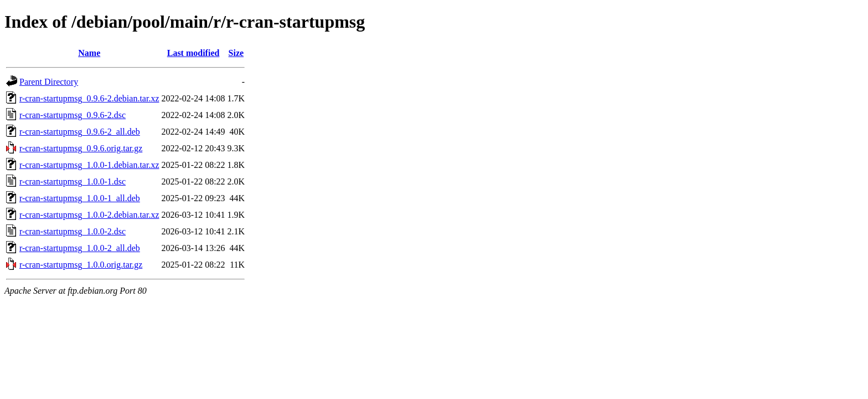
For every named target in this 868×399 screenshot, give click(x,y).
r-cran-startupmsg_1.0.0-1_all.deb (80, 198)
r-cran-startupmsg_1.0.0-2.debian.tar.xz (89, 215)
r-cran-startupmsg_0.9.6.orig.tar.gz (81, 148)
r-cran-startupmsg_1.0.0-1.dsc (73, 181)
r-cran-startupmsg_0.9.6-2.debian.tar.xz (89, 98)
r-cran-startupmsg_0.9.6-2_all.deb (80, 132)
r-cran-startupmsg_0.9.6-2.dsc (73, 115)
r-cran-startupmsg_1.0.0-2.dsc (73, 231)
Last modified (193, 53)
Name (89, 53)
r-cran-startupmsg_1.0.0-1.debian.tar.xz (89, 165)
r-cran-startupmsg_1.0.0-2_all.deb (80, 248)
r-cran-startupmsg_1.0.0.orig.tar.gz (81, 265)
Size (236, 53)
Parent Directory (49, 82)
